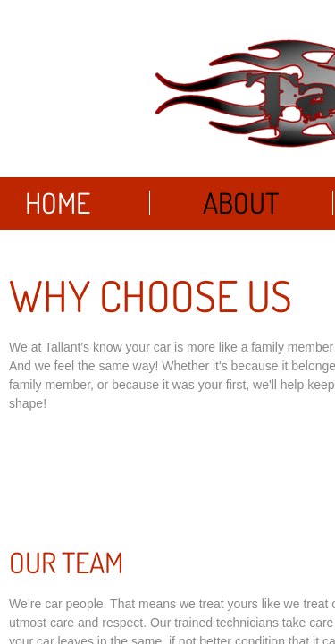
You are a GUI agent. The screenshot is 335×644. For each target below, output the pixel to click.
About (241, 203)
